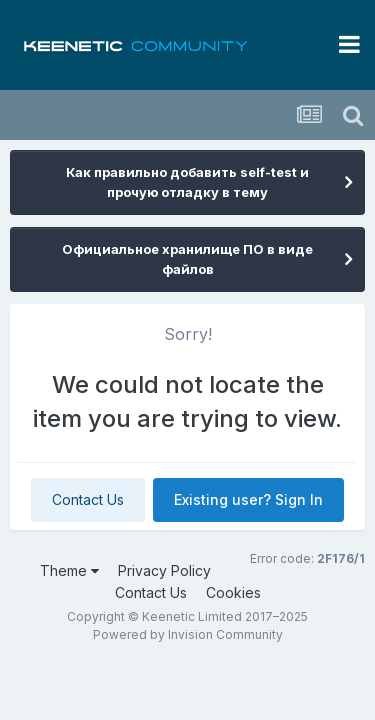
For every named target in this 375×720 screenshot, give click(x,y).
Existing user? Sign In (248, 499)
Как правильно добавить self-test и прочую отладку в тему (187, 182)
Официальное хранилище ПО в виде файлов (187, 259)
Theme (69, 570)
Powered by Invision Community (188, 634)
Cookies (233, 592)
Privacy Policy (164, 570)
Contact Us (88, 499)
